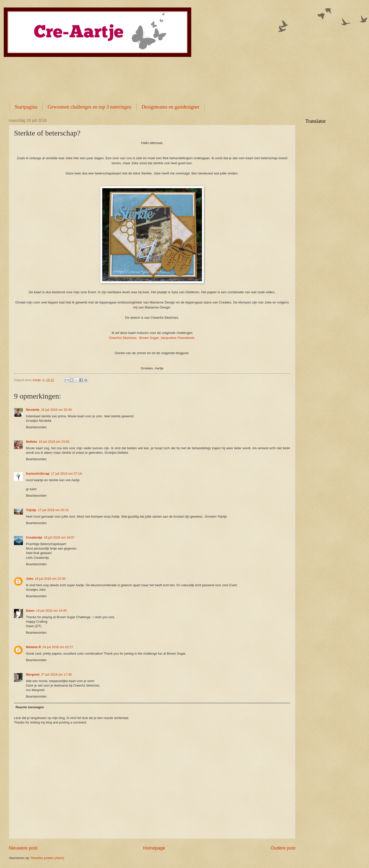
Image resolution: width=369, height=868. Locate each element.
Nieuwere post (23, 848)
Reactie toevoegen (30, 707)
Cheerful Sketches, (123, 338)
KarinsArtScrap (38, 474)
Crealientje (34, 537)
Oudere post (283, 848)
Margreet (33, 674)
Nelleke (32, 442)
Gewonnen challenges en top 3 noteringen (90, 107)
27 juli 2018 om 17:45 (56, 674)
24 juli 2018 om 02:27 (58, 647)
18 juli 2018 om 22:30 (50, 579)
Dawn (30, 611)
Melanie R (33, 647)
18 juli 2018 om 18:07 (59, 537)
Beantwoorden (36, 427)
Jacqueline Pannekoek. (178, 338)
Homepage (154, 848)
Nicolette (33, 410)
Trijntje (31, 510)
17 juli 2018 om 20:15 (53, 510)
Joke (30, 579)
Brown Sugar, (149, 338)
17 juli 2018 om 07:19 (66, 474)
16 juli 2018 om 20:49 (56, 410)
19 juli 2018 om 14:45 (51, 611)
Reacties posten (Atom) (47, 858)
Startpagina (26, 107)
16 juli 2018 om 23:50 (54, 442)
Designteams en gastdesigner (171, 107)
